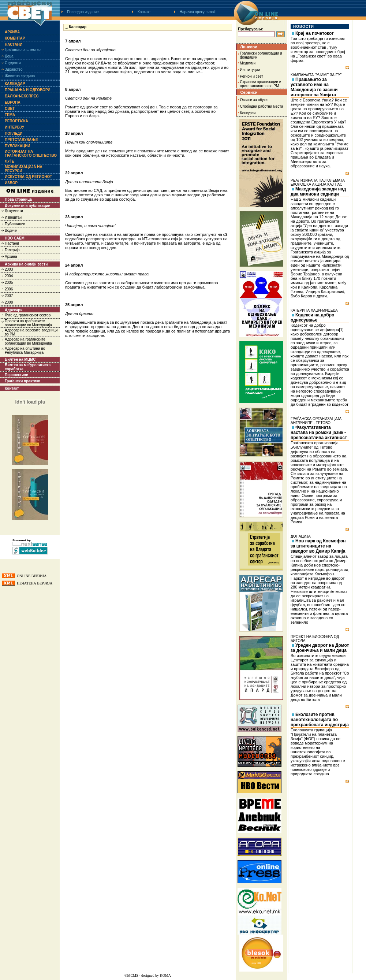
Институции (250, 70)
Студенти (13, 63)
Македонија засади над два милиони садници (318, 192)
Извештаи (13, 217)
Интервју (14, 127)
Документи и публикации (28, 206)
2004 (9, 276)
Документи (14, 211)
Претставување (21, 140)
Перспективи (16, 375)
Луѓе (10, 161)
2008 (9, 302)
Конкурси (248, 113)
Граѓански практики (23, 381)
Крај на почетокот (315, 33)
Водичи (11, 231)
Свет (10, 109)
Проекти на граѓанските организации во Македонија (28, 323)
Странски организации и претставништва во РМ (261, 84)
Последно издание (83, 12)
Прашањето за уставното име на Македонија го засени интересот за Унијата (314, 87)
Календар (15, 84)
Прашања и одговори (28, 90)
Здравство (14, 69)
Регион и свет (252, 76)
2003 (9, 269)
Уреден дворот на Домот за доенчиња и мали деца (320, 648)
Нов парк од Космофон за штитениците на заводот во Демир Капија (318, 546)
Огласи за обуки (254, 100)
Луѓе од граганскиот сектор (28, 315)
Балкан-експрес (22, 96)
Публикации (18, 146)
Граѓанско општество (23, 50)
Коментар (15, 38)
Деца (9, 56)
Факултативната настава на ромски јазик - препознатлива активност (319, 433)
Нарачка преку (198, 12)
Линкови (249, 47)
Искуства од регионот (28, 177)
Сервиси (249, 92)
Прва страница (18, 199)
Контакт (144, 12)
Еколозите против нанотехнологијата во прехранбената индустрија (320, 720)
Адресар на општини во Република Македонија (25, 350)
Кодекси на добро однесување (312, 318)
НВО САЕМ (15, 238)
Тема (10, 115)
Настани (14, 44)
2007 (9, 296)
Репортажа (16, 121)
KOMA (165, 975)
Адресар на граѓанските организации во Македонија (28, 341)
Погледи (14, 133)
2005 (9, 283)
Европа (13, 102)
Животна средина (20, 76)
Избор (11, 183)
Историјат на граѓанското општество (31, 153)
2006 (9, 289)
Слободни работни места (262, 106)
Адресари (14, 310)
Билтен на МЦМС (20, 359)
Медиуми (248, 63)
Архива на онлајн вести (26, 264)
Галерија (12, 250)
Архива (12, 32)
